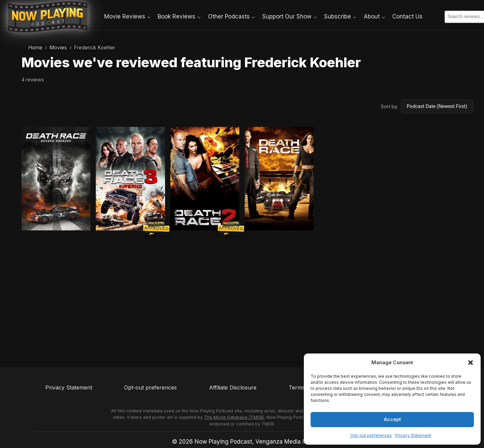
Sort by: (390, 106)
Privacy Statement (413, 435)
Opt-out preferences (371, 435)
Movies (58, 48)
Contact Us (407, 16)
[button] (471, 363)
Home (35, 48)
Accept (392, 419)
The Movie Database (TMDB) (234, 417)
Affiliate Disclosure (233, 387)
